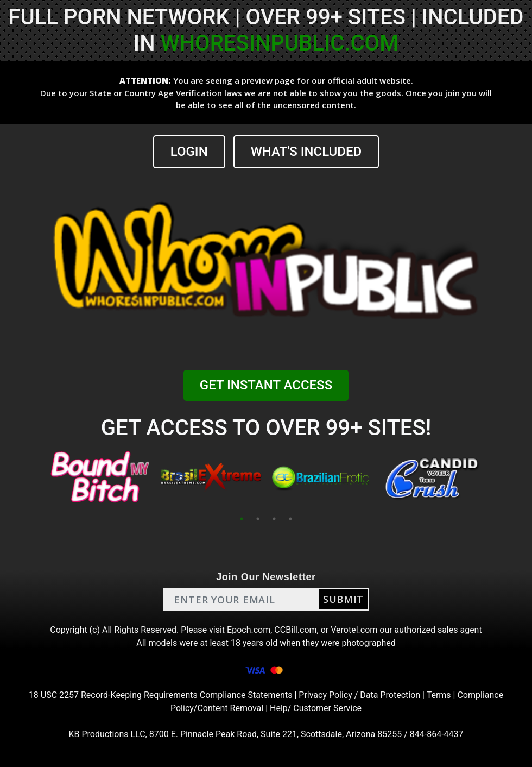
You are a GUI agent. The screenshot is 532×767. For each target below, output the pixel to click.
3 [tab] (274, 519)
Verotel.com (354, 630)
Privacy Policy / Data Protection (359, 695)
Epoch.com (249, 630)
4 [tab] (290, 519)
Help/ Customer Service (316, 708)
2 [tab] (258, 519)
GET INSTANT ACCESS (266, 385)
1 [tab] (242, 519)
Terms (439, 695)
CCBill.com (295, 630)
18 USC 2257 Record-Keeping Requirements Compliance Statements (161, 695)
